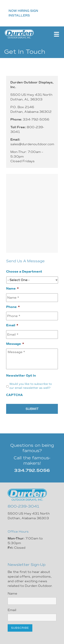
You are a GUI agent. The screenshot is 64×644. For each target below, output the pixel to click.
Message (15, 344)
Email (12, 325)
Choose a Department (24, 272)
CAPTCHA (14, 395)
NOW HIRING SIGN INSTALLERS (23, 13)
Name (12, 289)
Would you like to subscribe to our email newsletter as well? (31, 386)
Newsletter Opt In (21, 376)
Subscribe (20, 628)
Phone (13, 307)
